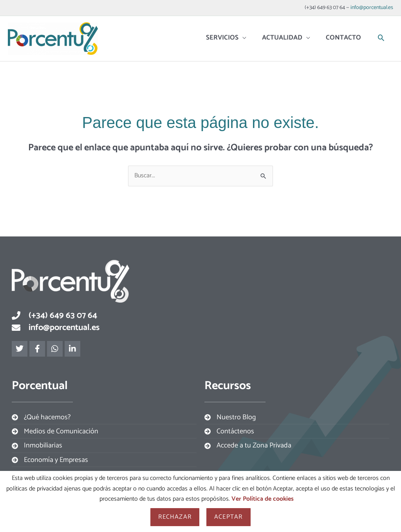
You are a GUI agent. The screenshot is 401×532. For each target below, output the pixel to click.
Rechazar (175, 517)
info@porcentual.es (372, 8)
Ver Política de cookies (263, 499)
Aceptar (228, 517)
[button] (381, 38)
